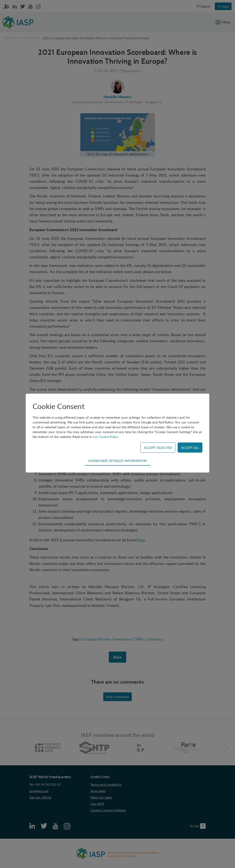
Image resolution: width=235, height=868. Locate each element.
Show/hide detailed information (118, 461)
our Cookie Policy (106, 437)
